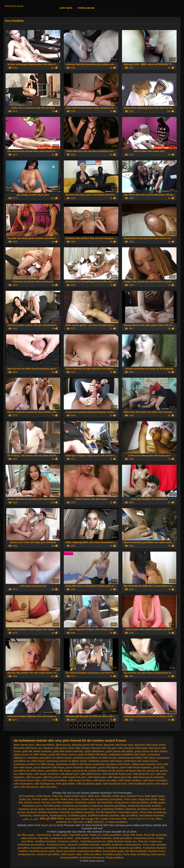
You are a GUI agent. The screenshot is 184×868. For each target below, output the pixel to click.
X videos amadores (116, 822)
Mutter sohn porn (70, 799)
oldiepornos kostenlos (144, 764)
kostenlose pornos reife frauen (105, 761)
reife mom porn (48, 787)
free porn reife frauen (136, 748)
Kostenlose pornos (85, 803)
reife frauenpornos (45, 784)
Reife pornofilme (112, 835)
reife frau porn (34, 777)
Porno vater (130, 799)
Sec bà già (87, 819)
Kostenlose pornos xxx (93, 841)
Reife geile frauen (155, 796)
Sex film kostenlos (106, 812)
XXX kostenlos (27, 796)
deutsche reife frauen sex (28, 748)
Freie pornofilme (139, 803)
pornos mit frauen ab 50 (102, 771)
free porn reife (115, 748)
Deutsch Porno (135, 796)
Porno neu (95, 809)
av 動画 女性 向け (94, 822)
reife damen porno (91, 774)
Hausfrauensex (133, 845)
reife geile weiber (66, 784)
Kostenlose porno (32, 806)
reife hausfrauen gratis (89, 784)
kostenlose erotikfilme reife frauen (128, 755)
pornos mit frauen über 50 (131, 771)
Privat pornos (121, 803)
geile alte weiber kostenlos (37, 751)
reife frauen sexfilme (130, 780)
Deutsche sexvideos (137, 809)
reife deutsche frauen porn (117, 774)
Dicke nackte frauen (75, 796)
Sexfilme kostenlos (46, 841)
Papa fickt (43, 838)
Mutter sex (25, 799)
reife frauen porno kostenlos (148, 777)
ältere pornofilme (45, 745)
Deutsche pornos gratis (32, 809)
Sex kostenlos (105, 803)
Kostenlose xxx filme (62, 838)
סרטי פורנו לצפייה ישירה (141, 819)
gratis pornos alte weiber (120, 751)
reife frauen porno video (27, 780)
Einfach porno (32, 803)
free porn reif (98, 748)
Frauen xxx (156, 841)
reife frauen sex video (105, 780)
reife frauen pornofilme (54, 780)
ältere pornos (63, 745)
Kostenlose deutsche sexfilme (144, 806)
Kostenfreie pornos (144, 838)
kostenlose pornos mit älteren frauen (67, 761)
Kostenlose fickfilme (113, 809)
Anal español (73, 819)
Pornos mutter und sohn (46, 799)
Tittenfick (106, 796)
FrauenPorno (44, 835)
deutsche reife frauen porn (119, 745)
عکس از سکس (30, 819)
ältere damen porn (24, 745)
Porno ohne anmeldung (153, 812)
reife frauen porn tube (119, 777)
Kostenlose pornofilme (89, 851)
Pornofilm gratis (52, 806)
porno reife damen (109, 767)
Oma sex (143, 841)
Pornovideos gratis (128, 812)
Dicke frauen (44, 796)
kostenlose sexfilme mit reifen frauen (34, 764)
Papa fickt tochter (148, 799)
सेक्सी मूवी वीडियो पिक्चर (52, 819)
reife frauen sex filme (80, 780)
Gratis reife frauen (133, 835)
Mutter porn (119, 796)
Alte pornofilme (129, 815)
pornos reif (153, 771)
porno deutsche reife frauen (49, 767)
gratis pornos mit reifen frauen (31, 755)
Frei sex (46, 803)
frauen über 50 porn (79, 748)
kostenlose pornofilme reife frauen (137, 758)
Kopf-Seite (66, 8)
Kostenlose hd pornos (92, 858)
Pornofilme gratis (112, 854)
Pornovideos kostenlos (151, 815)
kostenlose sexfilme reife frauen (74, 764)
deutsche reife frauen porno (150, 745)
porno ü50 (158, 767)
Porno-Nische (86, 8)
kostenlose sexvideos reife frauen (111, 764)
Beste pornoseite (78, 809)
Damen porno (41, 815)
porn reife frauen (23, 767)
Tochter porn (88, 799)
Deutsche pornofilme (48, 854)
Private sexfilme (114, 858)
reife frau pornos (52, 777)
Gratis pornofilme (123, 838)
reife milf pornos (29, 787)
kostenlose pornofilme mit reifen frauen (95, 758)
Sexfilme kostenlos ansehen (103, 815)
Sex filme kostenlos (62, 803)
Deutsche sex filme (57, 809)
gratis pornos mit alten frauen (151, 751)
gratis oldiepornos (95, 751)
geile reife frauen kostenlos (68, 751)
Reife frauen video (72, 854)
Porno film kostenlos (155, 835)
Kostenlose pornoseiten (109, 799)
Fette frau (57, 796)
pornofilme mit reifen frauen (29, 771)
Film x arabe (101, 819)
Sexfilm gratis (157, 803)
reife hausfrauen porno (141, 784)
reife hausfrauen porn (115, 784)
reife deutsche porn (144, 774)
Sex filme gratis (26, 835)
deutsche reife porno (55, 748)
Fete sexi (78, 822)
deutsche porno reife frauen (87, 745)
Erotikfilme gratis (77, 815)
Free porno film (118, 819)
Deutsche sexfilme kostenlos (42, 812)
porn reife (163, 764)
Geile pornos (158, 854)
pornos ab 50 (80, 771)
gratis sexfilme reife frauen (93, 755)
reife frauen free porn (74, 777)
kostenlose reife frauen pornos (141, 761)
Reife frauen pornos (14, 6)
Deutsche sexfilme (68, 841)
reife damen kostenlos (46, 774)
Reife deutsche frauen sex (122, 841)
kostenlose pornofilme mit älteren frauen (49, 758)
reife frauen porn (97, 777)
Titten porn (94, 796)
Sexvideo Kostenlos (112, 845)
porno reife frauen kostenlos (136, 767)
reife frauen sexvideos (155, 780)
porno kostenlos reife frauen (81, 767)
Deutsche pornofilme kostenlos (77, 812)
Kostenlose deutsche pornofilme (108, 806)
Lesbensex (25, 815)
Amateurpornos (58, 815)
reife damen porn (70, 774)
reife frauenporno (23, 784)
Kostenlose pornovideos (76, 806)
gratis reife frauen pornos (63, 755)
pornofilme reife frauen (58, 771)
